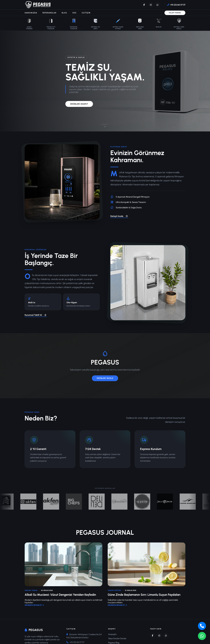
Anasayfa (112, 634)
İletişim (86, 13)
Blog (64, 13)
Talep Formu (175, 13)
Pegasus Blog (114, 643)
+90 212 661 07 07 (178, 5)
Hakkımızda (31, 13)
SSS (74, 13)
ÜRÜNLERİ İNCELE (105, 378)
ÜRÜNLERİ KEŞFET (79, 104)
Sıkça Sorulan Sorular (117, 639)
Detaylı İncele (119, 216)
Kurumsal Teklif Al (36, 315)
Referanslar (49, 13)
